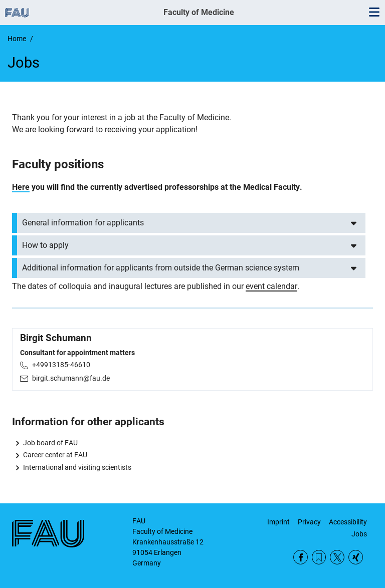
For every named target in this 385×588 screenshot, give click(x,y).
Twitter (337, 557)
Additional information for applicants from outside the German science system (161, 268)
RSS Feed (319, 557)
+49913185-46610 (61, 365)
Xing (356, 557)
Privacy (309, 522)
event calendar (271, 286)
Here (21, 187)
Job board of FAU (50, 443)
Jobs (359, 534)
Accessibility (348, 522)
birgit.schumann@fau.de (71, 378)
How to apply (45, 245)
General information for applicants (83, 223)
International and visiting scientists (77, 467)
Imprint (278, 522)
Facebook (301, 557)
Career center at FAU (55, 455)
